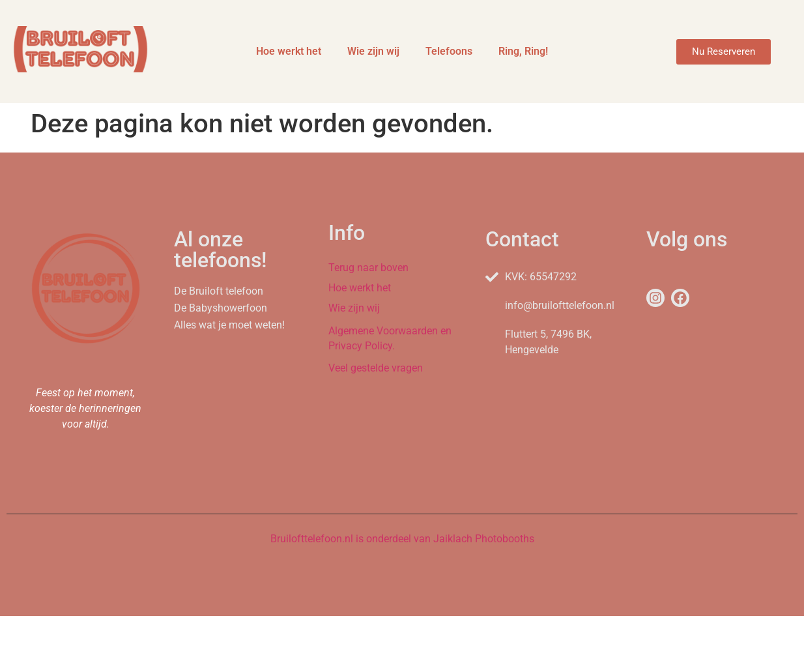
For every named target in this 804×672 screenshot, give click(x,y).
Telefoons (449, 51)
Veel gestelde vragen (376, 368)
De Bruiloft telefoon (219, 291)
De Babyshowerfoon (221, 308)
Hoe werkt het (289, 51)
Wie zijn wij (373, 51)
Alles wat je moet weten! (229, 325)
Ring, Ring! (523, 51)
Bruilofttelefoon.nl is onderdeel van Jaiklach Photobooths (402, 539)
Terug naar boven (368, 268)
